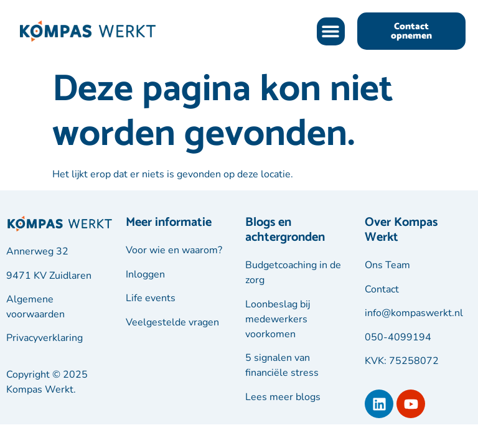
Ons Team (387, 265)
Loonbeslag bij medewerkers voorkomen (278, 319)
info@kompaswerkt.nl (414, 313)
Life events (151, 298)
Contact (382, 289)
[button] (331, 31)
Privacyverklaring (45, 338)
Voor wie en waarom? (174, 250)
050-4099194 (398, 337)
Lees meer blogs (283, 397)
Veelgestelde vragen (172, 322)
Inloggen (145, 274)
